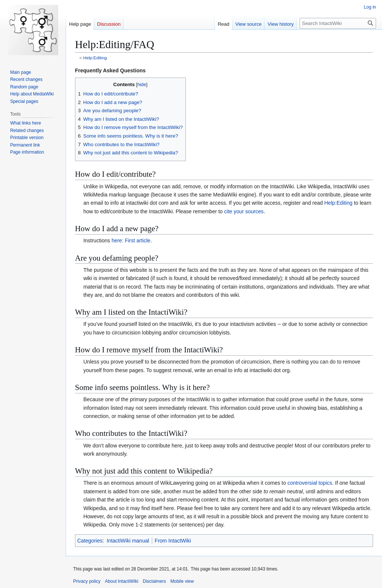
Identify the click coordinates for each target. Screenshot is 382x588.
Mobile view (182, 581)
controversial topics (310, 483)
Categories (90, 541)
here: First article (131, 240)
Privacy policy (87, 581)
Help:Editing (95, 58)
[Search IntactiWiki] (338, 23)
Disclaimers (154, 581)
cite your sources (244, 211)
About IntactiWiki (121, 581)
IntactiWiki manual (128, 541)
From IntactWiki (173, 541)
